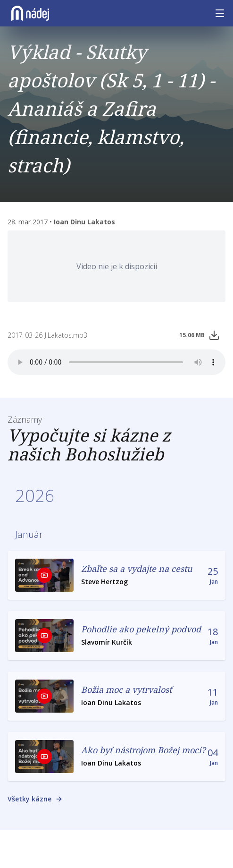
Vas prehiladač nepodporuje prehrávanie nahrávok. (116, 362)
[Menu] (220, 13)
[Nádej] (30, 13)
